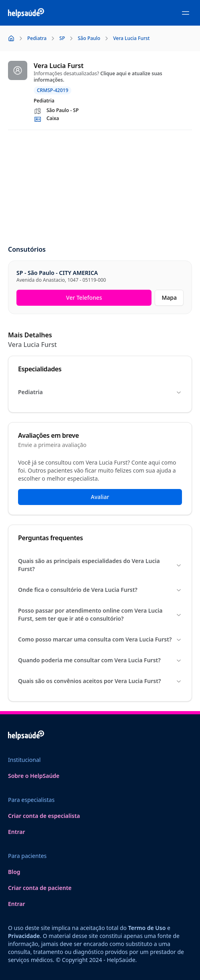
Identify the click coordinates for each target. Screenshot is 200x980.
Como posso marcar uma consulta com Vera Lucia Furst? (100, 639)
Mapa (169, 298)
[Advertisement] (100, 188)
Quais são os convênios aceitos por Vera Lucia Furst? (100, 681)
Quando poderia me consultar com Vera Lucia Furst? (100, 660)
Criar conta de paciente (40, 888)
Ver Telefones (84, 298)
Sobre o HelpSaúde (34, 776)
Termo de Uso (147, 928)
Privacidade (24, 936)
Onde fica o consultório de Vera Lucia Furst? (100, 590)
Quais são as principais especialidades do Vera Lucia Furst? (100, 565)
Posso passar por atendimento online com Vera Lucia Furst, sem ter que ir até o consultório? (100, 614)
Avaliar (100, 497)
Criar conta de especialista (44, 816)
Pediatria (100, 392)
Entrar (17, 832)
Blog (14, 872)
